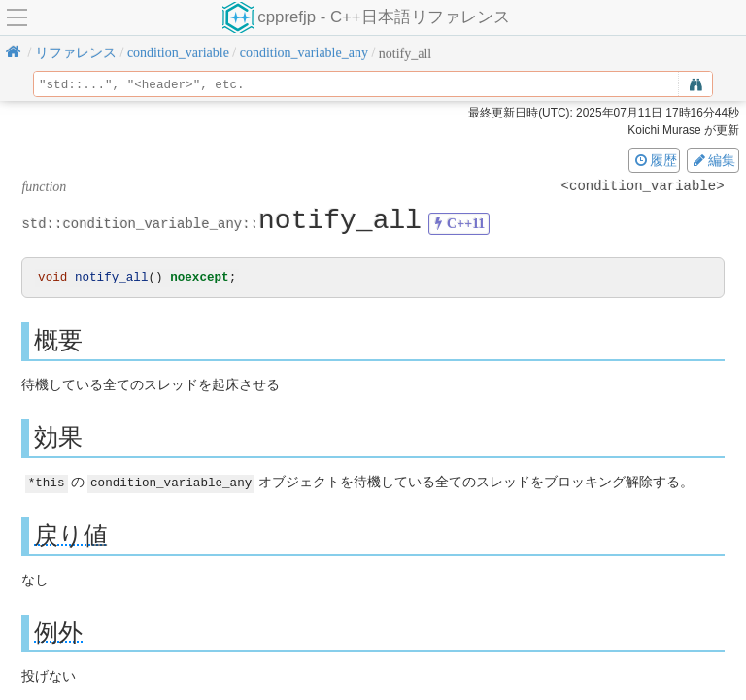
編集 (713, 160)
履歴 (655, 160)
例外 (58, 633)
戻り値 (71, 535)
